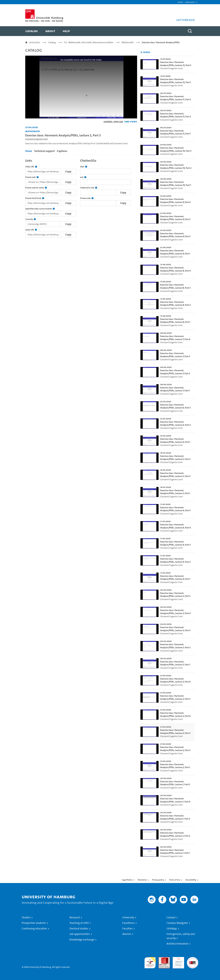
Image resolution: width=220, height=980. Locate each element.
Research (75, 917)
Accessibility (191, 880)
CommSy (31, 219)
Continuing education (34, 929)
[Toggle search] (190, 31)
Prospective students (34, 923)
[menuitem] (32, 31)
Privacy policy (158, 880)
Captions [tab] (62, 151)
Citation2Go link (89, 188)
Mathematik (128, 42)
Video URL (31, 167)
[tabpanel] (81, 197)
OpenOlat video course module (40, 209)
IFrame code (32, 177)
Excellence (128, 923)
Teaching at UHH (79, 923)
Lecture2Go (34, 42)
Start (84, 167)
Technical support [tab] (44, 151)
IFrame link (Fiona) (35, 198)
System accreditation (193, 960)
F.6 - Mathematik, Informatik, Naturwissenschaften (89, 42)
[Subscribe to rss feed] (141, 52)
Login (180, 2)
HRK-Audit (178, 959)
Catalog (52, 42)
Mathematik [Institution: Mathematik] (33, 131)
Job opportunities (80, 934)
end (83, 177)
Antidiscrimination (177, 944)
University (128, 917)
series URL (31, 230)
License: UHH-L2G (113, 121)
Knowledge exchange (82, 940)
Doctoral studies (79, 929)
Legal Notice (127, 880)
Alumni (127, 934)
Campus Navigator (177, 923)
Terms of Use (175, 880)
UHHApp (172, 929)
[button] (190, 2)
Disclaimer (142, 880)
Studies (26, 917)
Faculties (127, 929)
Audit (161, 959)
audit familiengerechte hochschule (150, 962)
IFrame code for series (36, 188)
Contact (171, 917)
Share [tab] (29, 151)
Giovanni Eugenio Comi (36, 139)
